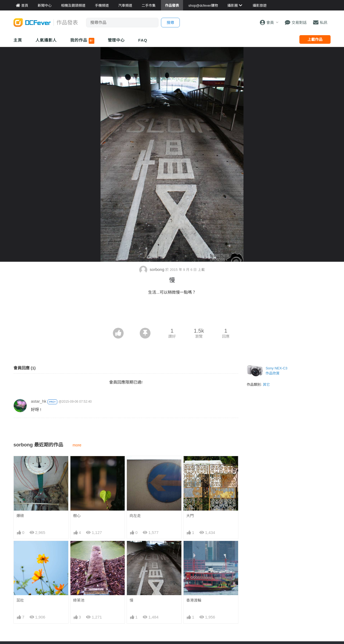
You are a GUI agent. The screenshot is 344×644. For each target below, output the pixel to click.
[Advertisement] (172, 313)
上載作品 (315, 39)
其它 (266, 385)
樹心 (77, 516)
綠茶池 (79, 600)
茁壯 (20, 600)
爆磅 (20, 516)
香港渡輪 (194, 600)
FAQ (143, 40)
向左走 (135, 516)
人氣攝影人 (46, 40)
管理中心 (116, 40)
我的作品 (82, 41)
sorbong (152, 269)
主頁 (18, 40)
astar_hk (39, 401)
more (77, 445)
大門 (190, 516)
